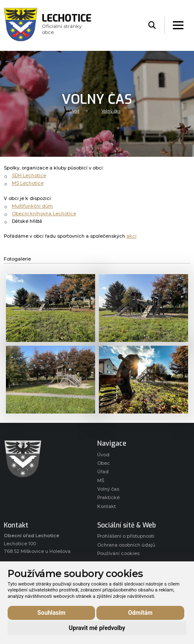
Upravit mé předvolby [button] (97, 628)
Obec (104, 463)
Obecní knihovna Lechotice (44, 214)
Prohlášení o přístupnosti (126, 536)
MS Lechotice (28, 183)
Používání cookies (118, 554)
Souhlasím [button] (51, 613)
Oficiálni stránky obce (67, 25)
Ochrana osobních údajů (126, 545)
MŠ (101, 481)
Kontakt (107, 507)
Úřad (103, 472)
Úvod (74, 111)
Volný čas (111, 111)
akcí (131, 236)
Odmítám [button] (140, 613)
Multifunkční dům (32, 206)
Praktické (108, 498)
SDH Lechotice (29, 176)
